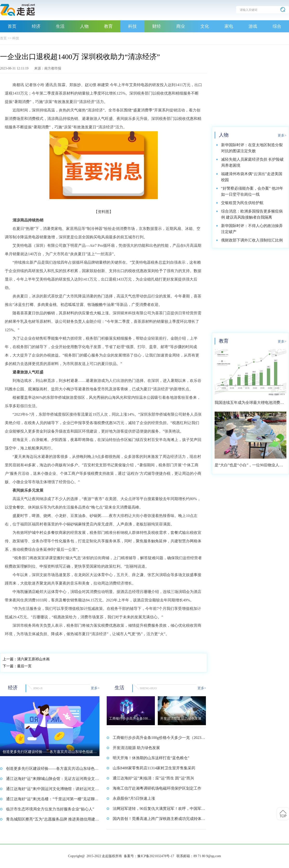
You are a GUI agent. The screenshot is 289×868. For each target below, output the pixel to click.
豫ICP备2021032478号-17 (156, 856)
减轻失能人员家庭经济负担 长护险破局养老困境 (252, 162)
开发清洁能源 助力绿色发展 (136, 748)
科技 (132, 26)
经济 (36, 26)
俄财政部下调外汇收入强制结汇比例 (252, 240)
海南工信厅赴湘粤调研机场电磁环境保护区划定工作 (157, 788)
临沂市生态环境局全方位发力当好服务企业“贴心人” (50, 809)
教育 (108, 26)
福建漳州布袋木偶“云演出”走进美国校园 (252, 177)
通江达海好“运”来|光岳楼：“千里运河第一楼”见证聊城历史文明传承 (52, 800)
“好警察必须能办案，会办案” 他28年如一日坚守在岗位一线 (252, 191)
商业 (181, 26)
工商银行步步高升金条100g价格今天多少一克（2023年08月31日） (159, 739)
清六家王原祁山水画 (26, 659)
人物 (84, 26)
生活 (60, 26)
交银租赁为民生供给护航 (242, 203)
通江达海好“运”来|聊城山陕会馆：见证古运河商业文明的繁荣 (52, 780)
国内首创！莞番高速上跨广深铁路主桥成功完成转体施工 (159, 820)
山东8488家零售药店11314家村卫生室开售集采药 (154, 768)
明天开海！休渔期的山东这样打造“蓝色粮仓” (151, 758)
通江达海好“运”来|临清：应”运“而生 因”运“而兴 (153, 778)
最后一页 (17, 666)
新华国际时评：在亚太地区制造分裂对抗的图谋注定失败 (252, 148)
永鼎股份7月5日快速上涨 (134, 798)
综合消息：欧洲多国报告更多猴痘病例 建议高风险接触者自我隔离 (252, 214)
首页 (12, 26)
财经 (157, 26)
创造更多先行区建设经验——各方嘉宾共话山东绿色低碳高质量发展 (52, 770)
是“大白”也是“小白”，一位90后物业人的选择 (249, 467)
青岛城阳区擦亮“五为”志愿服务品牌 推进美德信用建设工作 (53, 821)
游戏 (253, 26)
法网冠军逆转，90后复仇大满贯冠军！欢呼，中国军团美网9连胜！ (159, 810)
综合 (277, 26)
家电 (229, 26)
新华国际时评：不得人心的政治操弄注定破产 (252, 229)
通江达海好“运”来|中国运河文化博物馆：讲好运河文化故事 (52, 790)
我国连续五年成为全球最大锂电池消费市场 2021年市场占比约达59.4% (249, 404)
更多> (95, 688)
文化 (205, 26)
